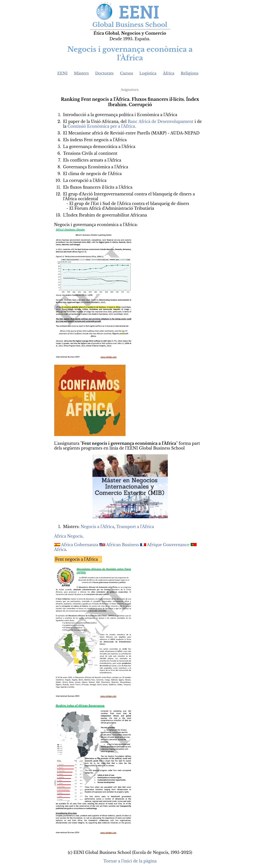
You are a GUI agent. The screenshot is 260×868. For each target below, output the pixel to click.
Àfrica (169, 73)
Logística (148, 73)
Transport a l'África (135, 527)
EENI (63, 73)
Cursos (127, 73)
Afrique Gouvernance (168, 545)
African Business (123, 545)
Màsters (81, 73)
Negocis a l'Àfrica (98, 527)
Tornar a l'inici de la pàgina (130, 861)
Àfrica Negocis (68, 536)
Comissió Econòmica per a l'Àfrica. (102, 126)
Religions (190, 73)
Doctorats (104, 73)
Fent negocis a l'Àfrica (77, 559)
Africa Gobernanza (79, 545)
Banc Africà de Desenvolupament (161, 121)
